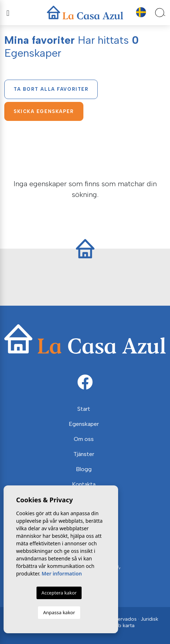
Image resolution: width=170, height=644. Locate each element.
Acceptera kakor (59, 593)
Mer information (62, 574)
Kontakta (84, 484)
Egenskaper (84, 424)
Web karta (122, 626)
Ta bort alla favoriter (51, 89)
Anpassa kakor (59, 612)
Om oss (84, 439)
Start (84, 409)
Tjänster (84, 454)
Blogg (84, 469)
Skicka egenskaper (44, 111)
